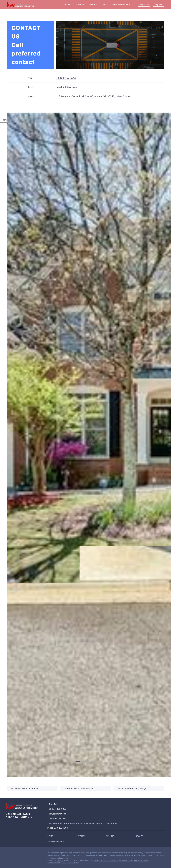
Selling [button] (93, 5)
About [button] (105, 5)
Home (67, 5)
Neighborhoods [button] (122, 5)
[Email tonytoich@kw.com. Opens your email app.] (67, 87)
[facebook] (8, 853)
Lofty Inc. (60, 861)
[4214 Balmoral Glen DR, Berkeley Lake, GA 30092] (9, 731)
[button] (51, 837)
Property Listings (54, 863)
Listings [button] (79, 5)
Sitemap (65, 863)
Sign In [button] (159, 5)
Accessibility (74, 863)
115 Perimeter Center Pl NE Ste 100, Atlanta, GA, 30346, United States (93, 96)
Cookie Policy (126, 861)
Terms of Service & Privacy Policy (107, 861)
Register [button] (144, 5)
